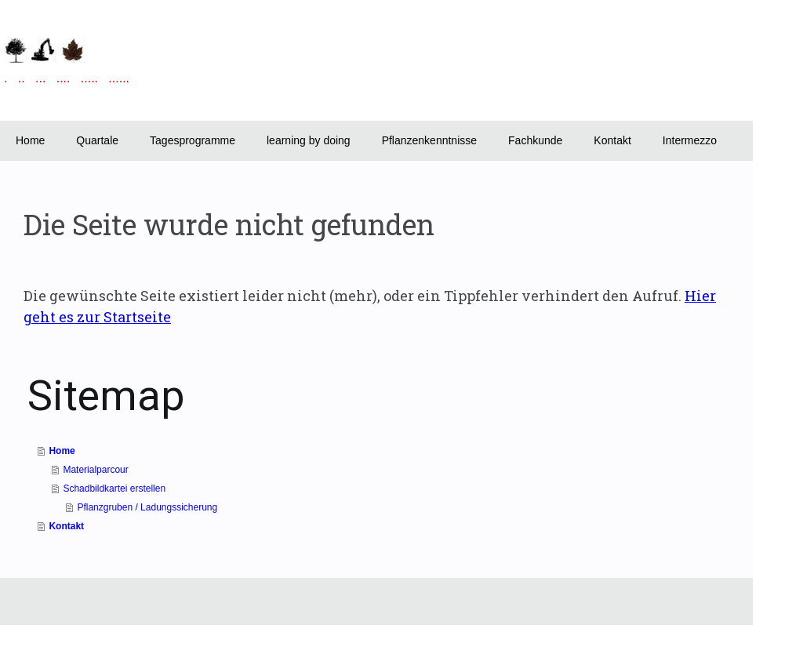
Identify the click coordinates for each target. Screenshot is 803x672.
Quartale (97, 140)
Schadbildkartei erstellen (114, 489)
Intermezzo (690, 140)
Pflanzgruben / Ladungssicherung (147, 507)
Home (30, 140)
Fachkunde (535, 140)
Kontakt (612, 140)
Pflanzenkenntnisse (429, 140)
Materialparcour (95, 470)
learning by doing (309, 140)
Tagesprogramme (193, 140)
